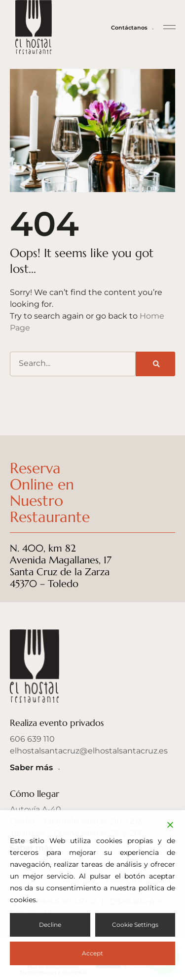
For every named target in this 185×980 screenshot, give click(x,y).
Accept (92, 953)
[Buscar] (155, 364)
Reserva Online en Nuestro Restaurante (52, 492)
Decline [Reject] (50, 925)
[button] (170, 27)
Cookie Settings (135, 925)
